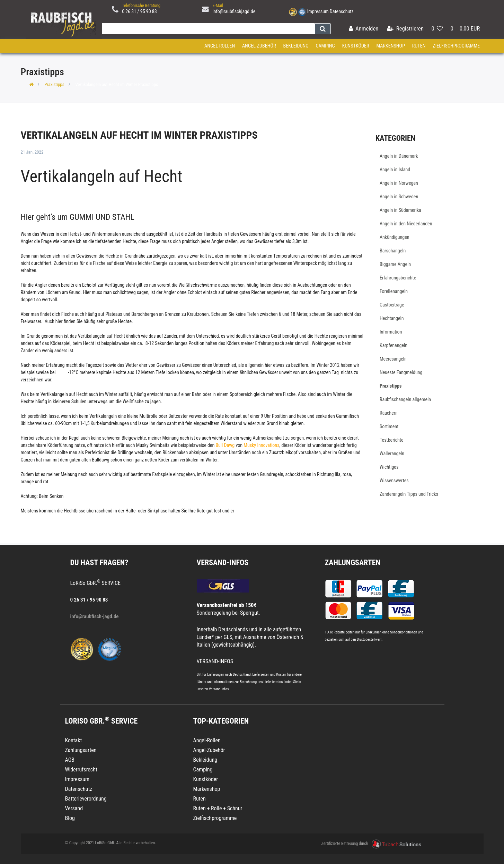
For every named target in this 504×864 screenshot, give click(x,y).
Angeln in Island (395, 170)
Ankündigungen (395, 237)
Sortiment (389, 426)
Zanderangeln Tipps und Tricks (409, 494)
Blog (70, 818)
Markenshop (391, 46)
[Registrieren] (405, 29)
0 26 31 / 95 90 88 (139, 11)
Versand (74, 808)
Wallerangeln (392, 453)
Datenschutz (342, 11)
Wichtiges (389, 467)
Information (391, 332)
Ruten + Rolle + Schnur (218, 808)
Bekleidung (296, 46)
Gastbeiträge (392, 305)
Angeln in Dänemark (399, 156)
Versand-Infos (219, 689)
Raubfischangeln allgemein (405, 399)
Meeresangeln (393, 359)
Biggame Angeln (395, 264)
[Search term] (207, 29)
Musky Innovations (261, 445)
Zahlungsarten (353, 563)
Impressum (318, 11)
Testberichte (392, 440)
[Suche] (323, 29)
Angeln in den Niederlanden (406, 224)
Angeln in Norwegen (399, 183)
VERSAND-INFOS (223, 563)
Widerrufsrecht (81, 770)
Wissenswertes (394, 481)
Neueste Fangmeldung (401, 372)
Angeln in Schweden (399, 197)
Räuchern (389, 413)
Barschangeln (393, 251)
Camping (325, 46)
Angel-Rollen (220, 46)
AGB (70, 760)
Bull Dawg (225, 445)
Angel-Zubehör (259, 46)
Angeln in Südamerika (400, 210)
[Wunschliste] (437, 29)
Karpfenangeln (394, 345)
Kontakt (74, 740)
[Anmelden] (363, 29)
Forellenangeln (394, 291)
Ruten (419, 46)
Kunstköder (356, 46)
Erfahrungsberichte (398, 278)
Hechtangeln (392, 318)
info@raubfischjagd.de (234, 11)
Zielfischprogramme (456, 46)
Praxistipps (54, 84)
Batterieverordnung (86, 799)
